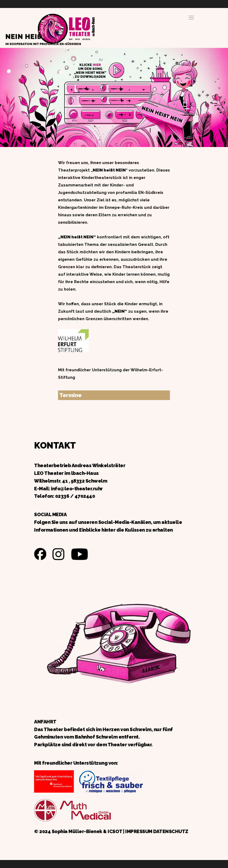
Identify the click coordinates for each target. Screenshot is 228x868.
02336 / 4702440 (75, 496)
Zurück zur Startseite (66, 28)
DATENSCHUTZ (171, 831)
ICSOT (115, 831)
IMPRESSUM (139, 831)
